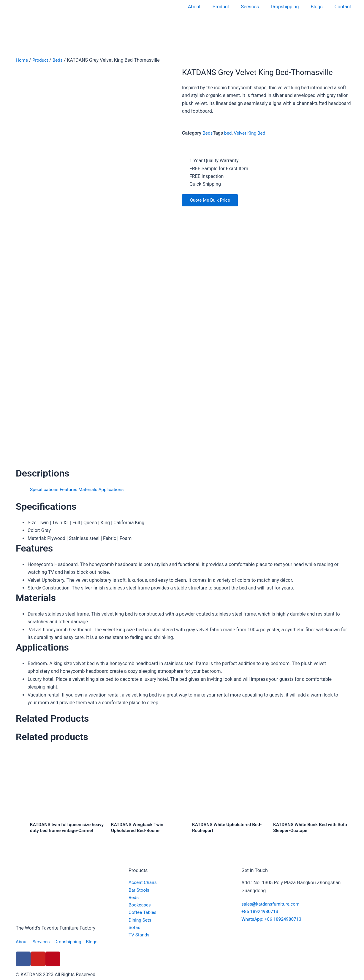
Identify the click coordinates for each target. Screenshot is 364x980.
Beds (59, 60)
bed (229, 133)
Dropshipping (285, 7)
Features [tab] (70, 489)
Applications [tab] (115, 489)
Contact (343, 7)
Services (250, 7)
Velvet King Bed (251, 133)
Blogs (316, 7)
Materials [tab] (90, 489)
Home (22, 60)
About (194, 7)
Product (221, 7)
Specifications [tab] (45, 489)
